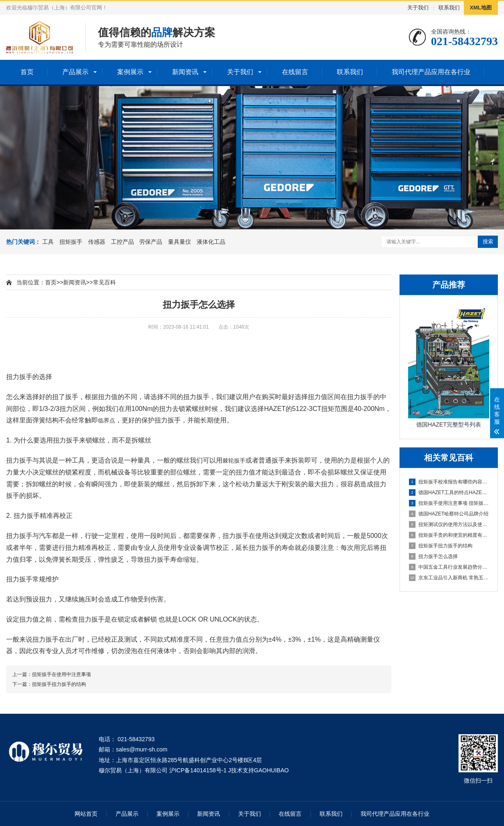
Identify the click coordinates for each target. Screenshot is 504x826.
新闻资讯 (185, 72)
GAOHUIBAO (271, 770)
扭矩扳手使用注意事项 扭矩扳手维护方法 (449, 503)
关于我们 (418, 8)
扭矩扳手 (71, 242)
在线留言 (295, 72)
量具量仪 (179, 242)
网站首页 (86, 814)
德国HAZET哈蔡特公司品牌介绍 (449, 514)
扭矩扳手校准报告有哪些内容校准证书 (449, 482)
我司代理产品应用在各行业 (431, 72)
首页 (27, 72)
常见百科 (104, 282)
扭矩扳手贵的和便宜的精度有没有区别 (449, 535)
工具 (48, 242)
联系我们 (449, 8)
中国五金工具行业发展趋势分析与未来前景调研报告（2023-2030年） (449, 567)
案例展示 (130, 72)
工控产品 (123, 242)
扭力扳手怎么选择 (433, 556)
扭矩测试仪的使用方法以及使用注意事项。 (449, 524)
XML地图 (481, 8)
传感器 (97, 242)
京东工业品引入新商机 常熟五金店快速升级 (449, 578)
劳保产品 (151, 242)
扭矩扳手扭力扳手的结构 (441, 546)
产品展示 (75, 72)
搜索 (488, 242)
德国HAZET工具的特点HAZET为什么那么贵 (449, 492)
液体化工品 (211, 242)
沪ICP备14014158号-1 (198, 770)
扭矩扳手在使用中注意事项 (61, 674)
